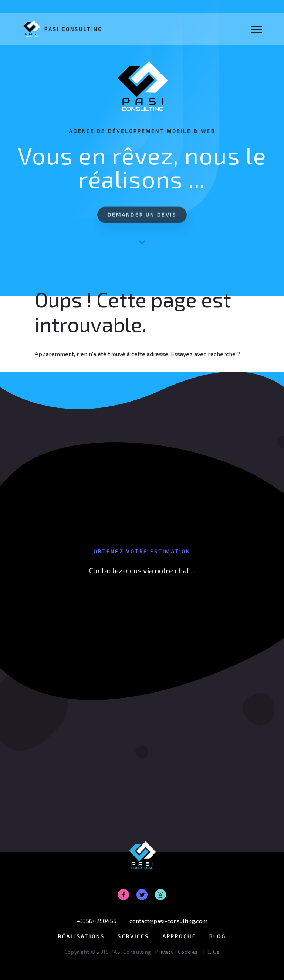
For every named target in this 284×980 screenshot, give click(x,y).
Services (133, 936)
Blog (218, 936)
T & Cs (211, 952)
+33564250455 (97, 921)
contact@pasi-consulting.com (168, 921)
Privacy (165, 952)
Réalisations (82, 936)
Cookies (188, 952)
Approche (179, 936)
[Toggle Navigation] (256, 29)
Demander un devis (142, 218)
